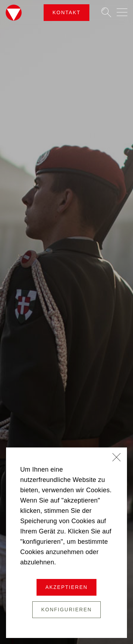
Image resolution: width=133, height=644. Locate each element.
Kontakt (66, 12)
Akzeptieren (66, 587)
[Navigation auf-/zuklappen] (122, 12)
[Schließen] (117, 458)
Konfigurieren (66, 610)
